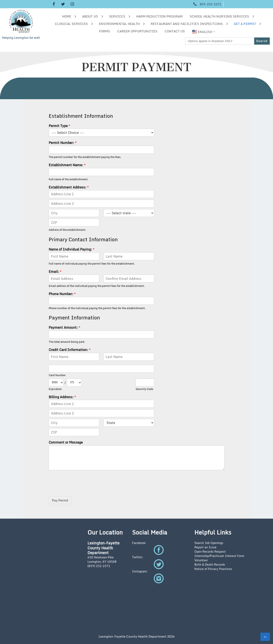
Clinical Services (71, 24)
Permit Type (59, 126)
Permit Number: (63, 143)
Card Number (57, 375)
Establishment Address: (69, 187)
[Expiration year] (74, 383)
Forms (105, 31)
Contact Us (175, 31)
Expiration (55, 389)
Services (117, 16)
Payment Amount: (64, 328)
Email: (55, 272)
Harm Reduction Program (159, 16)
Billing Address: (62, 397)
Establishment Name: (67, 165)
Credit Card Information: (70, 350)
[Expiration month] (56, 383)
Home (67, 16)
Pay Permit (60, 500)
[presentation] (80, 490)
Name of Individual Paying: (72, 249)
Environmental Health (119, 24)
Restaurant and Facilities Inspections (187, 24)
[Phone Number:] (101, 301)
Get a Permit (245, 24)
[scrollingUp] (265, 637)
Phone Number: (62, 294)
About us (90, 16)
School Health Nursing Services (219, 16)
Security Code (144, 389)
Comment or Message (66, 442)
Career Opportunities (137, 31)
